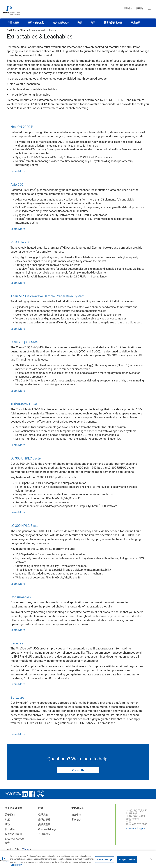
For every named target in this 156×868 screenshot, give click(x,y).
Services (17, 643)
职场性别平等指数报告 (15, 841)
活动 (7, 824)
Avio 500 (17, 185)
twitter (41, 794)
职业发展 (136, 23)
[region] (78, 860)
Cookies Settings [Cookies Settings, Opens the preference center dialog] (105, 860)
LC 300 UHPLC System (27, 458)
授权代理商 (44, 824)
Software (17, 697)
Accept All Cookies (127, 860)
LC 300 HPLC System (26, 526)
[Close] (151, 859)
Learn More (18, 171)
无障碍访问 (44, 834)
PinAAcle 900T (21, 242)
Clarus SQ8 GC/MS (24, 342)
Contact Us (78, 770)
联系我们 (140, 8)
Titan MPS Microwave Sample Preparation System (48, 296)
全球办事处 (44, 820)
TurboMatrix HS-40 (24, 404)
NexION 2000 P (22, 127)
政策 (7, 820)
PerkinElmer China (16, 30)
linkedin (25, 794)
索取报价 (128, 8)
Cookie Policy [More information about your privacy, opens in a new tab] (16, 865)
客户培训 (76, 820)
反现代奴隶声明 (13, 834)
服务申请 (76, 815)
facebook (32, 794)
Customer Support (136, 829)
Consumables (21, 597)
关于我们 (10, 815)
